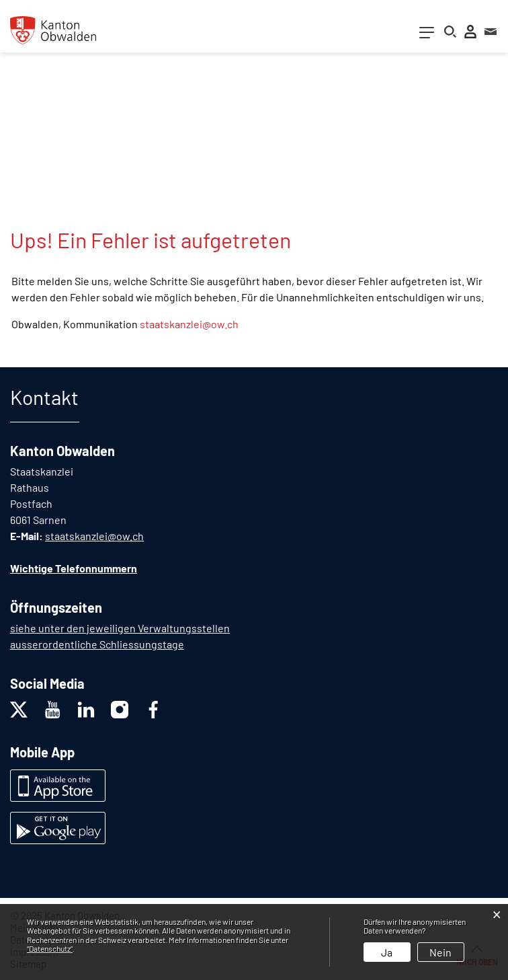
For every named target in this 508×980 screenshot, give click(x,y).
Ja (387, 952)
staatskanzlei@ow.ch (189, 324)
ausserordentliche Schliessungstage (97, 644)
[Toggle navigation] (427, 35)
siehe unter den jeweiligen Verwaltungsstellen (120, 628)
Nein (440, 952)
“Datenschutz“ (50, 948)
